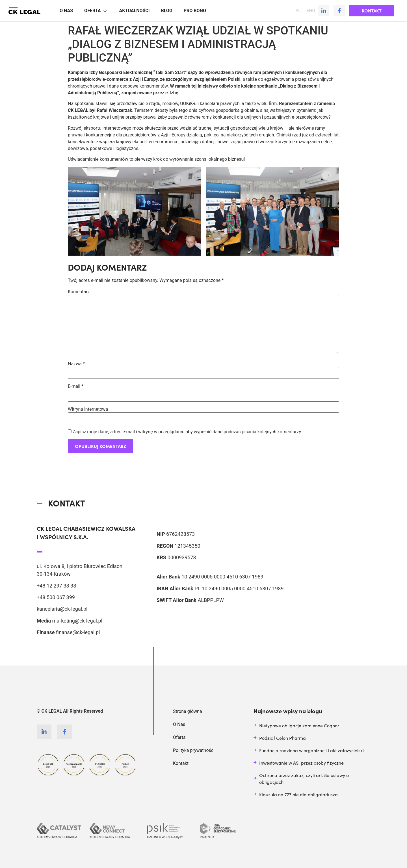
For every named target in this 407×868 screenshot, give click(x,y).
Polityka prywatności (194, 750)
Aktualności (135, 11)
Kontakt (181, 763)
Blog (166, 11)
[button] (372, 11)
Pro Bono (195, 11)
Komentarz (79, 291)
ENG (311, 11)
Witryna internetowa (88, 409)
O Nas (179, 724)
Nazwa (76, 364)
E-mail (76, 386)
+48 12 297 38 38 (56, 585)
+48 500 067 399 (56, 597)
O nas (66, 11)
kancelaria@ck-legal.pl (62, 609)
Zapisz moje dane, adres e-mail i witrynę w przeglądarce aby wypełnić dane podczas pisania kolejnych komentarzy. (187, 432)
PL (298, 11)
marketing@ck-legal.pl (77, 620)
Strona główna (188, 711)
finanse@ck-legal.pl (78, 632)
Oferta (96, 11)
